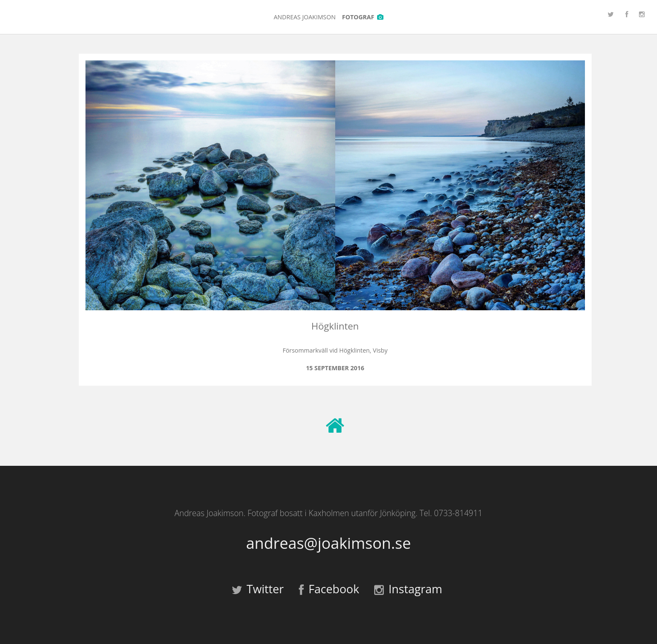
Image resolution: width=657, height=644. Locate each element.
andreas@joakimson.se (328, 543)
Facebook (329, 589)
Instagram (408, 589)
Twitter (258, 589)
